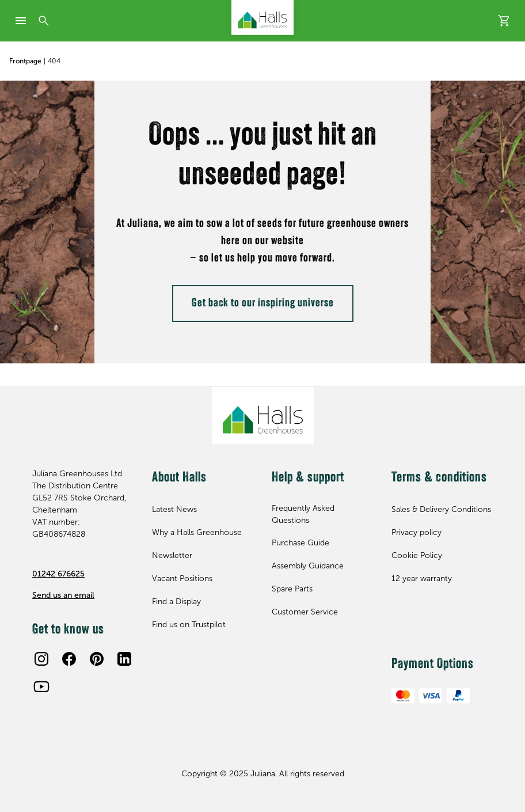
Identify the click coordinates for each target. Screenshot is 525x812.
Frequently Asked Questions (303, 514)
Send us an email (63, 595)
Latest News (174, 509)
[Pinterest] (97, 659)
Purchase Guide (300, 543)
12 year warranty (422, 578)
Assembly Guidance (308, 566)
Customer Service (305, 612)
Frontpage (25, 61)
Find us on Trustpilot (189, 625)
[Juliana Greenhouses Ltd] (262, 18)
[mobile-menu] (21, 21)
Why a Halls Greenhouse (197, 532)
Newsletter (172, 555)
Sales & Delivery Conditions (441, 509)
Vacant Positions (182, 578)
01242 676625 (58, 574)
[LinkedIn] (124, 659)
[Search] (44, 21)
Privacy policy (416, 532)
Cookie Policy (417, 555)
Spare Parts (292, 589)
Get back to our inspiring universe (263, 303)
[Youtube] (41, 686)
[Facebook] (69, 659)
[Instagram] (41, 659)
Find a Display (176, 602)
